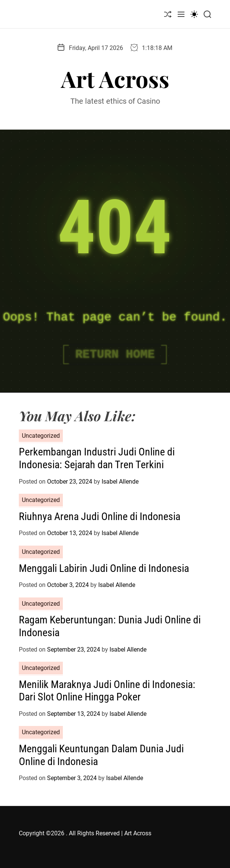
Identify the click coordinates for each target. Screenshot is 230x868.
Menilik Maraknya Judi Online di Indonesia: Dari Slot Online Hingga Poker (107, 691)
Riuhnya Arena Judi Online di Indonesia (100, 516)
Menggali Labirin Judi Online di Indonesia (104, 568)
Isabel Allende (120, 482)
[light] (194, 14)
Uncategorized (41, 436)
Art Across (115, 79)
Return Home (115, 355)
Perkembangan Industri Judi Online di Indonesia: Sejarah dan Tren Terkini (97, 458)
